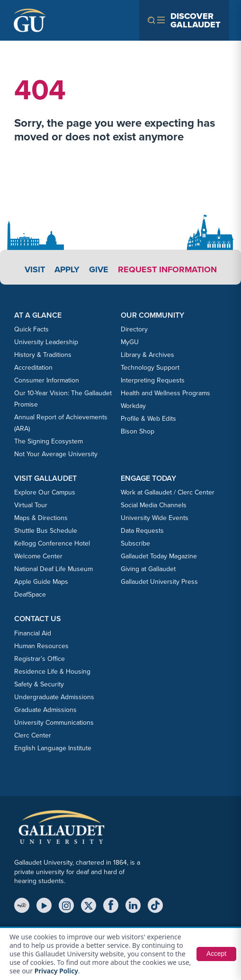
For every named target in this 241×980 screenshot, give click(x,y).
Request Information (167, 269)
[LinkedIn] (133, 905)
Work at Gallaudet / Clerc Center (168, 492)
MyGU (130, 342)
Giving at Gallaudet (148, 569)
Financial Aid (33, 633)
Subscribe (135, 543)
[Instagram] (66, 905)
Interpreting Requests (153, 380)
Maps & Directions (41, 518)
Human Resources (41, 646)
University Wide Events (155, 518)
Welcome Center (38, 556)
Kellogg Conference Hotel (52, 543)
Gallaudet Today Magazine (159, 556)
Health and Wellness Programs (165, 393)
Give (99, 269)
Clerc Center (33, 735)
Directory (134, 329)
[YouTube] (44, 905)
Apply (67, 269)
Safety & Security (39, 684)
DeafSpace (30, 594)
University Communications (54, 723)
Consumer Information (47, 380)
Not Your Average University (56, 454)
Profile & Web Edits (148, 419)
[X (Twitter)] (89, 905)
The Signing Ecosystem (49, 441)
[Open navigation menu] (184, 20)
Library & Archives (147, 355)
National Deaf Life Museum (54, 569)
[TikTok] (155, 905)
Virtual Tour (31, 505)
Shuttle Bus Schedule (46, 531)
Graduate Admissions (45, 710)
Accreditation (33, 368)
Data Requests (142, 531)
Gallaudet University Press (159, 582)
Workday (133, 406)
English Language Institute (53, 748)
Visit (35, 269)
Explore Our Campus (45, 492)
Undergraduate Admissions (54, 697)
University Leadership (46, 342)
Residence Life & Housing (52, 672)
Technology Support (150, 368)
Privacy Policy (57, 971)
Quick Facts (31, 329)
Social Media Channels (154, 505)
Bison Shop (138, 431)
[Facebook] (111, 905)
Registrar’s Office (40, 659)
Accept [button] (216, 954)
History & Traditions (43, 355)
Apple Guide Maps (41, 582)
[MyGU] (22, 905)
